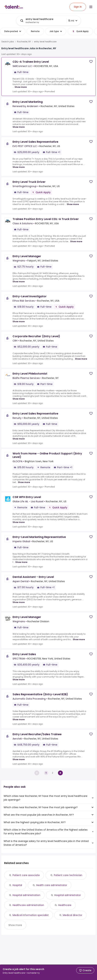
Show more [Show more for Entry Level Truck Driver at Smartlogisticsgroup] (73, 204)
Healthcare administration (28, 905)
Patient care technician (68, 875)
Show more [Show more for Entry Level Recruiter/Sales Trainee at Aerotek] (19, 759)
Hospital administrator (68, 895)
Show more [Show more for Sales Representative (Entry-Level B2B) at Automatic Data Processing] (19, 719)
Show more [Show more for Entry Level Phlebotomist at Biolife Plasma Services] (19, 399)
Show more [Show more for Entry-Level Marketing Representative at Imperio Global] (21, 562)
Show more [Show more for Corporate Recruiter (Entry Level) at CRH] (81, 359)
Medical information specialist (31, 915)
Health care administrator (52, 885)
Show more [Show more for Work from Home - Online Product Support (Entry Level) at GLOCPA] (24, 482)
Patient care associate (26, 875)
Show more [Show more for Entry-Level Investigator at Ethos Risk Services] (19, 321)
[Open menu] (91, 7)
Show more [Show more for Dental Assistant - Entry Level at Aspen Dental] (19, 602)
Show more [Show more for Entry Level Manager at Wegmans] (19, 282)
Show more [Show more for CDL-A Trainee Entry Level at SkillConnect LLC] (21, 87)
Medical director (72, 915)
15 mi (73, 21)
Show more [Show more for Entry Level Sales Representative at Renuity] (19, 439)
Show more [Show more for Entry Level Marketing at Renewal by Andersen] (19, 127)
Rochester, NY (24, 42)
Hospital (17, 885)
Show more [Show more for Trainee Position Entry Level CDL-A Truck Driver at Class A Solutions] (76, 241)
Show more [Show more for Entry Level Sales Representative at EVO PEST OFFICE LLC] (19, 167)
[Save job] (91, 62)
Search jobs (8, 42)
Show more (15, 925)
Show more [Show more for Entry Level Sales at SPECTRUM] (19, 680)
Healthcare (65, 905)
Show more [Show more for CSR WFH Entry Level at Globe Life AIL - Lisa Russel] (19, 522)
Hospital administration (26, 895)
